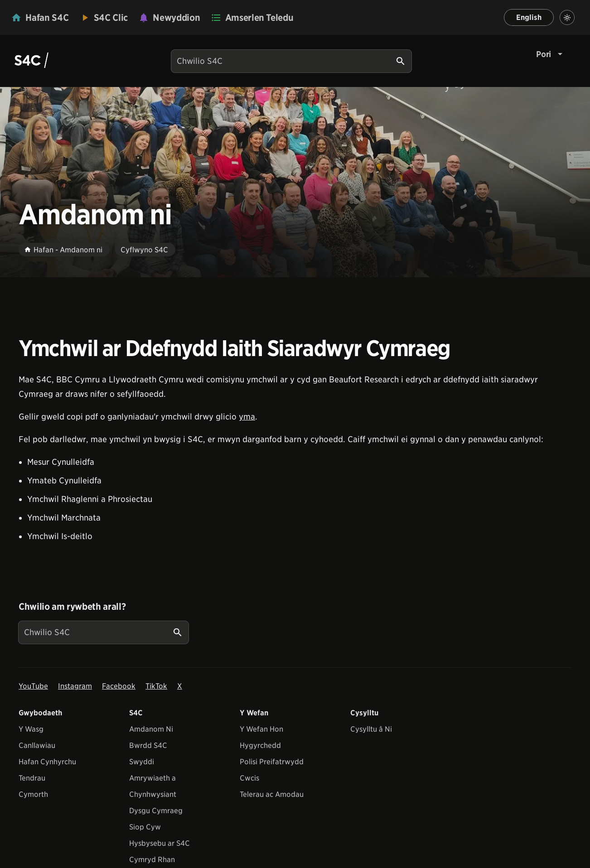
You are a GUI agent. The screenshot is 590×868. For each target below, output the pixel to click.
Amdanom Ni (151, 729)
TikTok (156, 686)
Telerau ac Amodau (272, 794)
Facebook (119, 686)
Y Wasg (31, 729)
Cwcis (249, 778)
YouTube (33, 686)
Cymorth (33, 794)
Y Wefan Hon (261, 729)
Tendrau (32, 778)
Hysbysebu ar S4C (160, 843)
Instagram (75, 686)
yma (247, 417)
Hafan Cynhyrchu (47, 762)
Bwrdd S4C (148, 745)
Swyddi (142, 762)
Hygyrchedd (260, 745)
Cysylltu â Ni (371, 729)
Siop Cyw (145, 827)
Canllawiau (37, 745)
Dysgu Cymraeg (156, 811)
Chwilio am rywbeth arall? (72, 607)
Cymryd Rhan (152, 860)
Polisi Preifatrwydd (272, 762)
